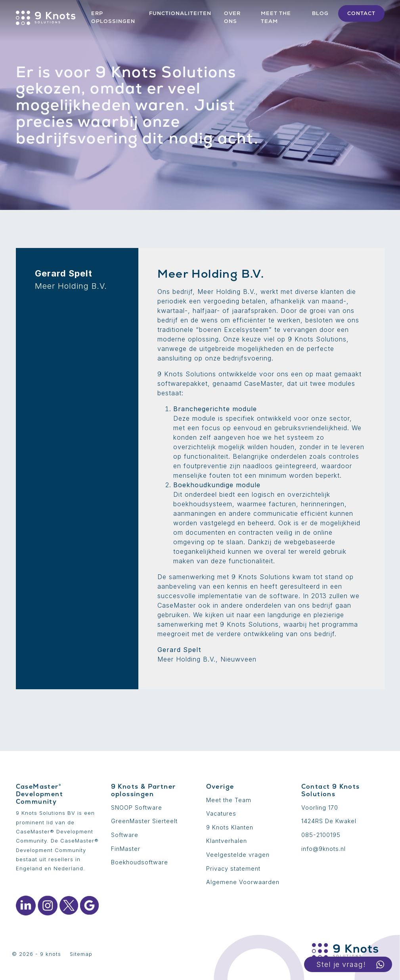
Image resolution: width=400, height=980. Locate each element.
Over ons (232, 17)
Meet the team (276, 17)
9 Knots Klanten (230, 827)
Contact (361, 13)
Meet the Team (229, 800)
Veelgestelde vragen (238, 855)
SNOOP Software (137, 807)
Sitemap (81, 954)
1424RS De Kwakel (329, 821)
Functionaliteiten (180, 13)
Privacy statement (233, 868)
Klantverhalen (227, 841)
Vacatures (221, 813)
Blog (320, 13)
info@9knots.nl (323, 849)
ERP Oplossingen (113, 17)
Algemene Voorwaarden (243, 882)
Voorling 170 (320, 807)
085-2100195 (321, 835)
